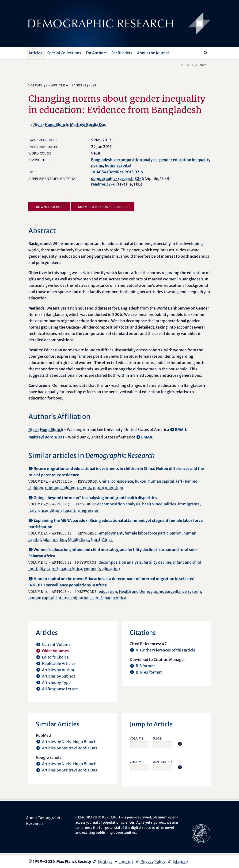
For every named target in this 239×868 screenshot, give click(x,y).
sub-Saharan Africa (65, 569)
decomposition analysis (136, 160)
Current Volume (56, 644)
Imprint (126, 861)
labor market (54, 539)
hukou (141, 481)
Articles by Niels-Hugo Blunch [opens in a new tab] (69, 742)
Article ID (163, 762)
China (104, 481)
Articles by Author (58, 670)
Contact (105, 861)
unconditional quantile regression (69, 510)
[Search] (205, 53)
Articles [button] (35, 53)
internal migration (73, 598)
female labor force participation (153, 533)
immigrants (189, 504)
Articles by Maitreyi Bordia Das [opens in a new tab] (70, 748)
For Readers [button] (122, 53)
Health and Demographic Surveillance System (160, 591)
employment (111, 533)
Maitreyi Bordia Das (88, 124)
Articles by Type (56, 682)
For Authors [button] (96, 53)
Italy (32, 510)
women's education (102, 569)
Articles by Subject (59, 676)
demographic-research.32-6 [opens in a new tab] (118, 178)
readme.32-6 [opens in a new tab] (103, 184)
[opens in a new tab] (201, 833)
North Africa (102, 539)
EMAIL (181, 430)
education (108, 591)
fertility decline (157, 562)
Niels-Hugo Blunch (51, 124)
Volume (137, 738)
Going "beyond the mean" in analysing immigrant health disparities (95, 498)
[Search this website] (199, 52)
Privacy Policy (153, 861)
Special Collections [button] (64, 53)
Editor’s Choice (55, 657)
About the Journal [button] (153, 53)
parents (84, 488)
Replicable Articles (59, 663)
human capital (118, 165)
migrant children (60, 488)
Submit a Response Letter (102, 207)
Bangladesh (102, 160)
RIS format (145, 666)
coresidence (122, 481)
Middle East (78, 539)
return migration (108, 488)
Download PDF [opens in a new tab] (49, 207)
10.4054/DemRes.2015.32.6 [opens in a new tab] (117, 172)
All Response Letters (60, 689)
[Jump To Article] (180, 744)
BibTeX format (149, 672)
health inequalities (159, 504)
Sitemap (180, 861)
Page (157, 738)
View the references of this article (166, 650)
